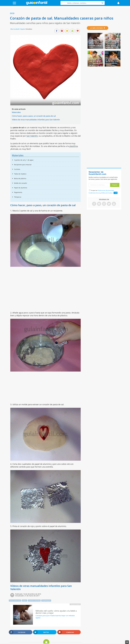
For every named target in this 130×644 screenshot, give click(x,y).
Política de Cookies (107, 193)
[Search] (102, 3)
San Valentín (32, 136)
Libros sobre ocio (15, 600)
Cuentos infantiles (34, 600)
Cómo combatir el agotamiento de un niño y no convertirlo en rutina (112, 61)
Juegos (24, 600)
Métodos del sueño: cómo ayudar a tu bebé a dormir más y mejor (96, 44)
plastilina (74, 146)
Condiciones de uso (94, 193)
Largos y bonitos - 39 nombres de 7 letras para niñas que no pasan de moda (113, 44)
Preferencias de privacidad (106, 190)
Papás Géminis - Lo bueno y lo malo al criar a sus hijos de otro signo (95, 61)
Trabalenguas (46, 600)
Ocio (12, 13)
